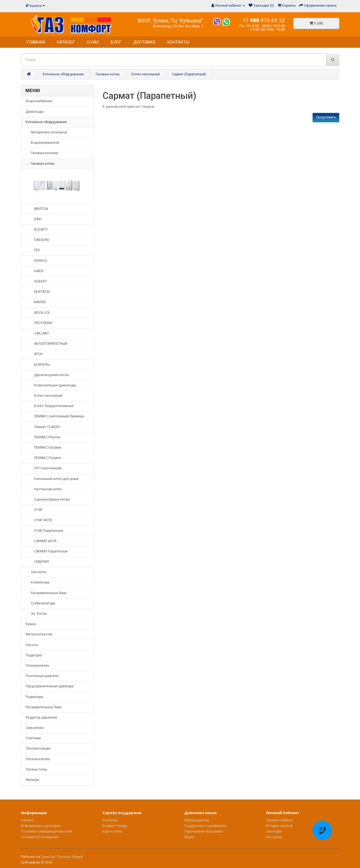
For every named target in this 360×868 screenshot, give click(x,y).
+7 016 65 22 (264, 20)
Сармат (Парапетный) (189, 74)
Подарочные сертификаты (205, 826)
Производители (197, 820)
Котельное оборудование (63, 74)
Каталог (27, 820)
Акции (189, 837)
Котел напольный (146, 74)
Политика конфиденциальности (46, 831)
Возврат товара (115, 826)
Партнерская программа (204, 831)
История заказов (279, 826)
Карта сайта (112, 831)
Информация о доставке (41, 826)
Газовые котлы (108, 74)
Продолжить (326, 117)
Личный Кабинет (279, 820)
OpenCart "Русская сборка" (62, 857)
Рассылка (274, 837)
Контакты (110, 820)
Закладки (274, 831)
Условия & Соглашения (40, 837)
